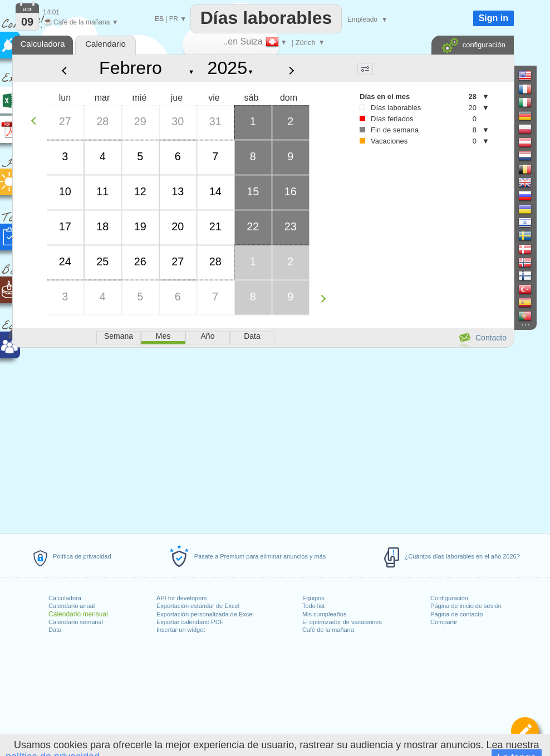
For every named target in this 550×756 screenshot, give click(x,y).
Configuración (449, 598)
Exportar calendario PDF (190, 622)
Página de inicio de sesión (466, 606)
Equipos (313, 598)
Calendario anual (72, 606)
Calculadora (65, 598)
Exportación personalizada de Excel (205, 614)
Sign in (493, 18)
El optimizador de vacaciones (342, 622)
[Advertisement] (263, 438)
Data (55, 630)
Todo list (313, 606)
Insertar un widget (181, 630)
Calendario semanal (76, 622)
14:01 (51, 12)
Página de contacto (456, 614)
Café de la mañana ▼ (81, 22)
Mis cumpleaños (324, 614)
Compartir (444, 622)
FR (174, 19)
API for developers (182, 598)
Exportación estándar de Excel (198, 606)
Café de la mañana (328, 630)
